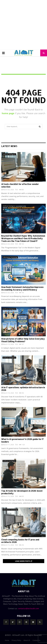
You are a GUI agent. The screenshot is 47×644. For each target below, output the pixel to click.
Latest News (9, 146)
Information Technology (10, 257)
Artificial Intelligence (9, 154)
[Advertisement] (23, 25)
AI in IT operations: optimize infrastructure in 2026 (23, 389)
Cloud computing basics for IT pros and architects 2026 (20, 541)
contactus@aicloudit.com (28, 608)
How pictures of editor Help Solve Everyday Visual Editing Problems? (23, 340)
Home (7, 640)
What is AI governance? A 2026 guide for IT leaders (22, 440)
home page (8, 113)
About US (27, 640)
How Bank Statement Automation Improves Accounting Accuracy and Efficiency (22, 288)
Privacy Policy (16, 640)
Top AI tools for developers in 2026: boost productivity (22, 492)
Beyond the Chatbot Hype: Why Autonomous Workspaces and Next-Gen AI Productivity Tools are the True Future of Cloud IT (23, 238)
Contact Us (36, 640)
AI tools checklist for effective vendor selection (20, 185)
